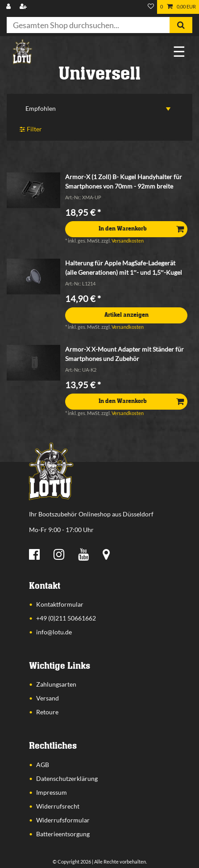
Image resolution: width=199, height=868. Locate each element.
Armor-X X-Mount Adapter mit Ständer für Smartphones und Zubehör (124, 354)
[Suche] (181, 25)
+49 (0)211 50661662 (66, 618)
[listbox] (33, 190)
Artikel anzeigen (126, 315)
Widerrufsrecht (58, 806)
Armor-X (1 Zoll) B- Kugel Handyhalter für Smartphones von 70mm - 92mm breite (124, 181)
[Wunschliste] (151, 7)
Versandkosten (128, 241)
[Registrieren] (24, 7)
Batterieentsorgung (63, 834)
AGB (43, 765)
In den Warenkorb (141, 229)
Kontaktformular (60, 604)
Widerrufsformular (63, 820)
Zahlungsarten (56, 684)
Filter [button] (31, 129)
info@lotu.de (54, 632)
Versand (48, 698)
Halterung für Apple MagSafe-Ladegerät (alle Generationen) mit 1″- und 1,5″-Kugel (123, 268)
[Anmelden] (9, 7)
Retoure (47, 712)
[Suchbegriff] (88, 25)
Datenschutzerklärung (67, 778)
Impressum (52, 792)
